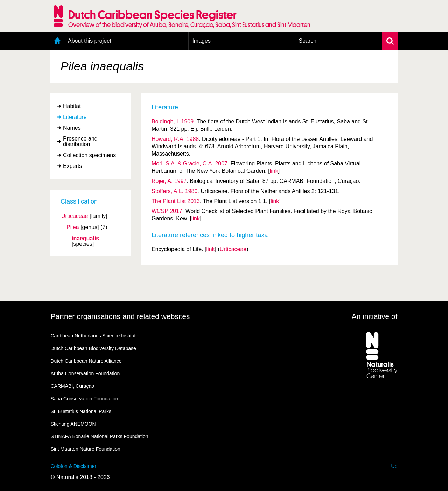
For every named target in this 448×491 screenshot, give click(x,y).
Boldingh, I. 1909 (173, 122)
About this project (90, 41)
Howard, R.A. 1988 (175, 139)
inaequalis (85, 239)
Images (201, 41)
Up (394, 466)
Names (72, 128)
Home (57, 41)
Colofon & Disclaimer (74, 466)
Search (307, 41)
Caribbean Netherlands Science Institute (95, 336)
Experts (72, 166)
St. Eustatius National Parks (81, 411)
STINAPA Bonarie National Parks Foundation (100, 436)
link (274, 171)
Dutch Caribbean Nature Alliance (86, 361)
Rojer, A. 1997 (169, 181)
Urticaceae (75, 216)
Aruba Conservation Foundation (85, 373)
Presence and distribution (80, 141)
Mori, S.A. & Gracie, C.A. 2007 (190, 163)
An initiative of (375, 316)
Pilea (73, 227)
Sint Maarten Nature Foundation (86, 449)
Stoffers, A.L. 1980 (174, 191)
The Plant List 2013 (176, 201)
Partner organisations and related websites (120, 316)
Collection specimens (89, 155)
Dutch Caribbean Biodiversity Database (93, 348)
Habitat (72, 106)
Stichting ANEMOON (73, 424)
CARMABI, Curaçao (72, 386)
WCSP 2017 (167, 211)
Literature (75, 117)
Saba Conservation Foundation (85, 399)
